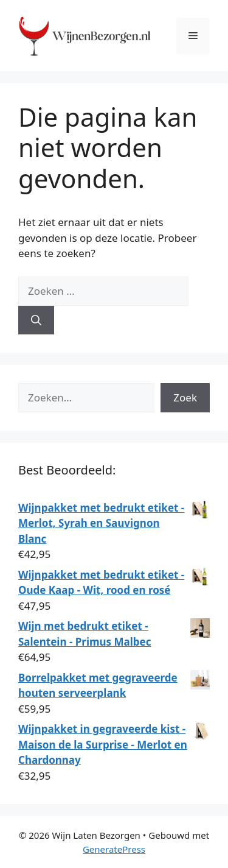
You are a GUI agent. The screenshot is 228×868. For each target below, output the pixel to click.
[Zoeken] (36, 320)
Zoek (185, 397)
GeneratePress (114, 849)
